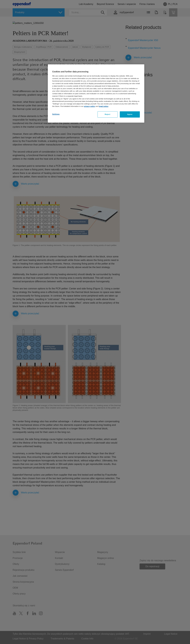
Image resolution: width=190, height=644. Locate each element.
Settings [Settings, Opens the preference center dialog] (56, 114)
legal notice (104, 106)
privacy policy (90, 106)
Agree (130, 114)
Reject (107, 114)
